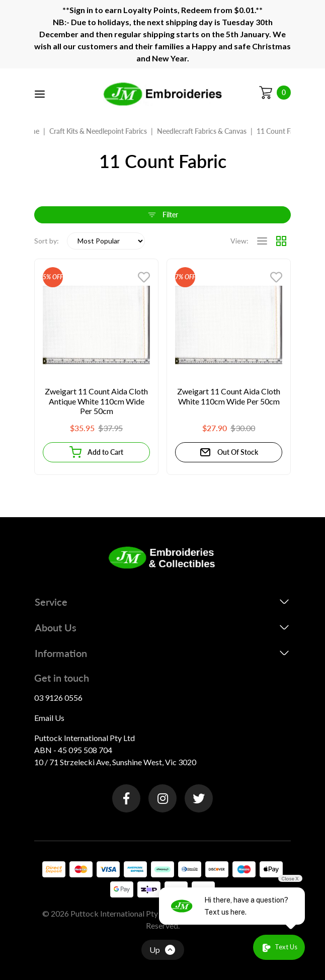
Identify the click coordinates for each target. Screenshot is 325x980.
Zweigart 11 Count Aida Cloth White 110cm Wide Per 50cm (229, 396)
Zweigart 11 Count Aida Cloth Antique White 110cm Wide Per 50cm (96, 401)
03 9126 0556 (58, 698)
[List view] (262, 241)
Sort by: (47, 241)
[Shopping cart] (275, 93)
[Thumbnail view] (281, 241)
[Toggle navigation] (40, 94)
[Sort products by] (106, 241)
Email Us (49, 718)
